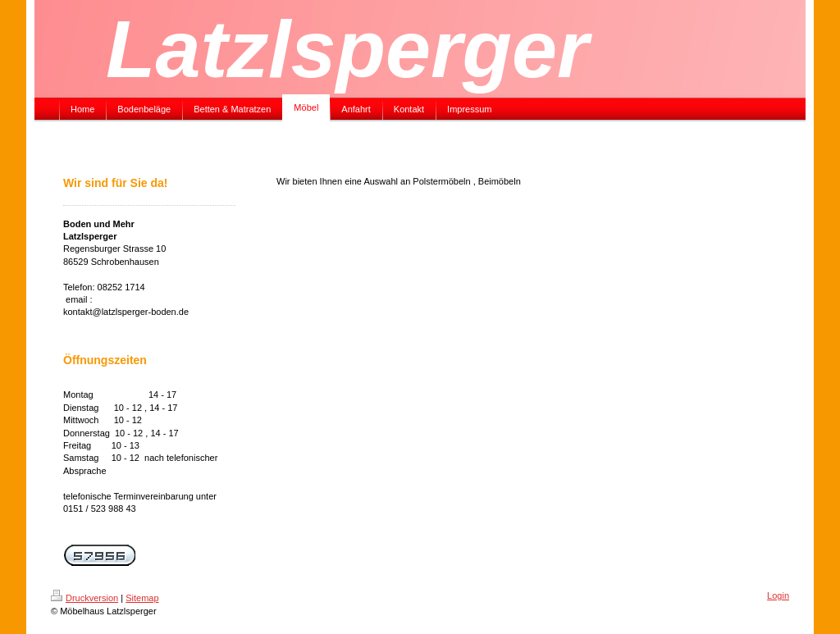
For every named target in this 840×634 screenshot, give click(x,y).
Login (778, 595)
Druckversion (84, 598)
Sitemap (142, 598)
